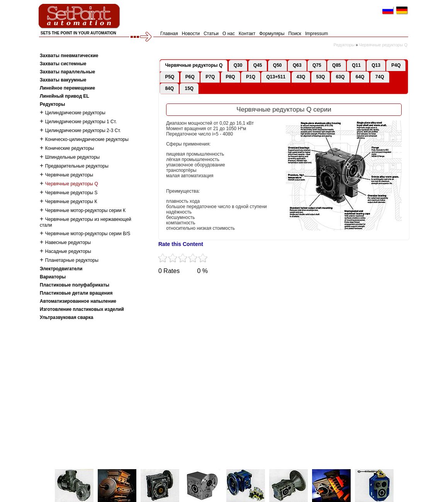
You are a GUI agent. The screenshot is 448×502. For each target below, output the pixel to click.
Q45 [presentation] (258, 65)
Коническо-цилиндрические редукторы (87, 139)
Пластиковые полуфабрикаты (75, 285)
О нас (229, 34)
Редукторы (344, 45)
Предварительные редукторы (77, 166)
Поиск (295, 34)
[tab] (194, 66)
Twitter (169, 286)
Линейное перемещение (67, 88)
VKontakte (254, 286)
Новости (191, 34)
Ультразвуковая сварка (66, 317)
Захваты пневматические (69, 56)
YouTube (212, 286)
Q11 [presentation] (356, 65)
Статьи (211, 34)
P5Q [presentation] (170, 77)
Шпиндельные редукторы (72, 157)
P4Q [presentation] (396, 65)
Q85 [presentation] (337, 65)
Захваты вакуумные (63, 80)
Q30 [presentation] (238, 65)
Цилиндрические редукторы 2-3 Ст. (83, 131)
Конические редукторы (70, 148)
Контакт (247, 34)
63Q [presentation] (340, 77)
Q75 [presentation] (317, 65)
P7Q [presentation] (210, 77)
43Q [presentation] (301, 77)
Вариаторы (53, 277)
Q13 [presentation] (376, 65)
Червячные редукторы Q (383, 45)
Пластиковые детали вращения (76, 293)
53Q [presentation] (321, 77)
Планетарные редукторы (72, 260)
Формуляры (272, 34)
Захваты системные (63, 64)
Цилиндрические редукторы (75, 113)
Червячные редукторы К (71, 202)
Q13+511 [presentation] (276, 77)
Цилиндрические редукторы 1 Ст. (81, 122)
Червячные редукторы (69, 175)
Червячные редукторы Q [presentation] (194, 65)
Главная (169, 34)
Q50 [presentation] (277, 65)
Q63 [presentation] (297, 65)
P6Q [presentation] (190, 77)
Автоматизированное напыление (78, 301)
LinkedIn (297, 286)
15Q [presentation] (189, 88)
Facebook (190, 286)
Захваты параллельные (67, 72)
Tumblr (233, 286)
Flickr (275, 286)
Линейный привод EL (64, 96)
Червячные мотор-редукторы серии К (85, 210)
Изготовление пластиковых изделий (82, 309)
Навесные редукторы (68, 243)
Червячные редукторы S (71, 193)
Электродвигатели (61, 269)
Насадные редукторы (68, 251)
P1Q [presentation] (251, 77)
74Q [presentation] (380, 77)
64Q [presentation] (360, 77)
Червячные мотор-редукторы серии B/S (88, 234)
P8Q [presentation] (231, 77)
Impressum (316, 34)
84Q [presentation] (169, 88)
